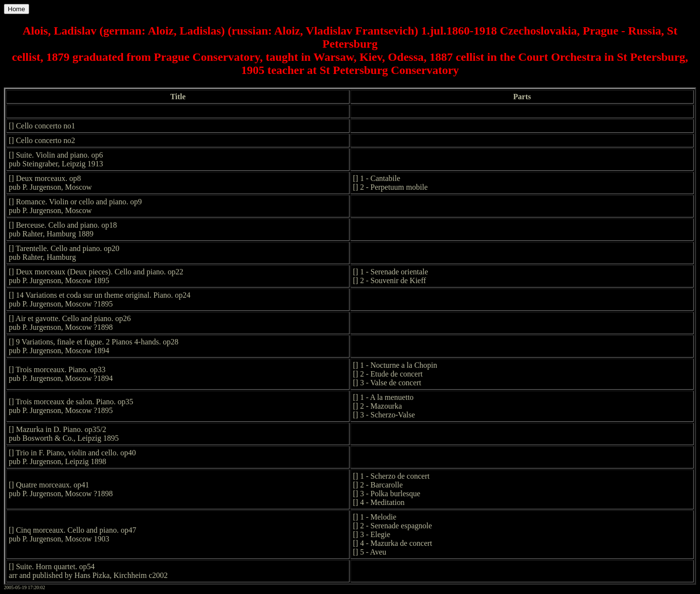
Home (17, 9)
